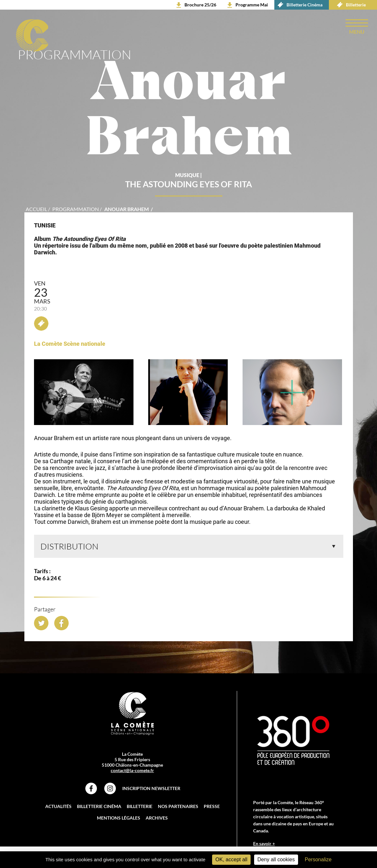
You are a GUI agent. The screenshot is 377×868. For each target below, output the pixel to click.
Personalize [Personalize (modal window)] (318, 859)
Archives (157, 819)
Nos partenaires (178, 807)
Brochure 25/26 (200, 5)
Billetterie (350, 5)
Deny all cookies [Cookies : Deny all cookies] (276, 859)
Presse (212, 807)
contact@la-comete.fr (132, 771)
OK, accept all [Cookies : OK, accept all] (231, 859)
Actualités (58, 807)
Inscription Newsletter (151, 789)
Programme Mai (252, 5)
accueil (36, 210)
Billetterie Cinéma (298, 5)
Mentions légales (119, 819)
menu (357, 32)
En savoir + (264, 844)
